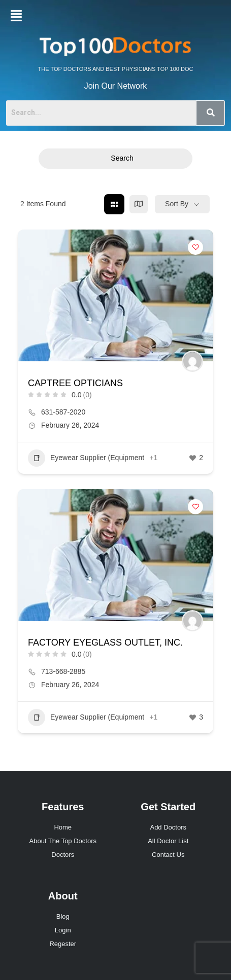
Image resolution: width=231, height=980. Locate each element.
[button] (16, 16)
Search (115, 158)
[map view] (139, 204)
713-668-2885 (63, 671)
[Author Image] (192, 361)
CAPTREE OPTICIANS (75, 383)
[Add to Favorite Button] (195, 247)
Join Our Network (116, 86)
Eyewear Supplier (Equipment (86, 458)
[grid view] (114, 204)
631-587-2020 (63, 412)
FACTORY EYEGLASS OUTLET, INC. (105, 643)
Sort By (177, 204)
